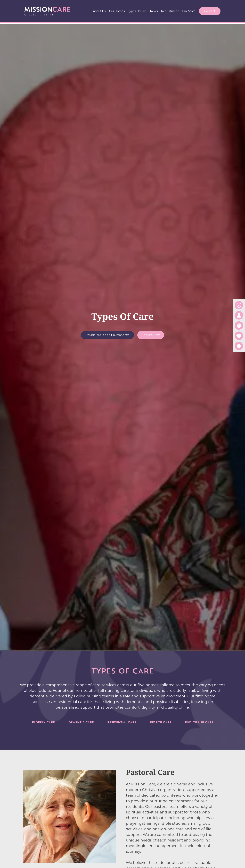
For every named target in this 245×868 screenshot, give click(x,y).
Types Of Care (137, 11)
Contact (210, 11)
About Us (99, 11)
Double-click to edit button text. (107, 335)
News (154, 11)
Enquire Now (151, 335)
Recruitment (170, 11)
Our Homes (117, 11)
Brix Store (189, 11)
